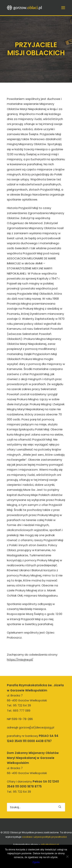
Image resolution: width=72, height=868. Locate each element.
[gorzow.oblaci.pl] (25, 8)
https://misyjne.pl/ (20, 660)
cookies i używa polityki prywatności (44, 837)
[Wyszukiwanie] (36, 807)
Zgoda (36, 862)
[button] (60, 807)
